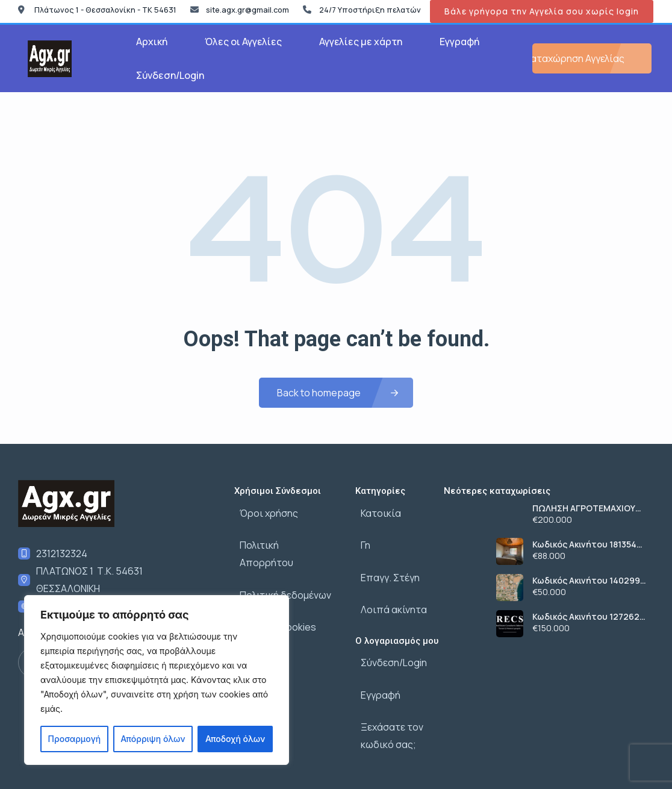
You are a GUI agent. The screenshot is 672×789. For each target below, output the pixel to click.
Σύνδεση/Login (170, 75)
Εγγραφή (459, 42)
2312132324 (62, 554)
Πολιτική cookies (272, 590)
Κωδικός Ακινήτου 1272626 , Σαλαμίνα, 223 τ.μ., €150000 (589, 617)
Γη (360, 537)
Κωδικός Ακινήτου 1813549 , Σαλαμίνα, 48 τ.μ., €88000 (589, 544)
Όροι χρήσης (263, 510)
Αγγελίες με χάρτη (361, 42)
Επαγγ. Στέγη (385, 563)
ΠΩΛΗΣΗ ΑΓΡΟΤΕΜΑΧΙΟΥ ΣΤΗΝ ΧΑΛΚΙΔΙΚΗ (584, 508)
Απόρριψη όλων (153, 739)
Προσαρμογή (75, 739)
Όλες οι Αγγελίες (243, 42)
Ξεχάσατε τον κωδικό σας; (387, 699)
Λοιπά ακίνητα (388, 590)
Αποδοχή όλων (235, 739)
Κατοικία (375, 510)
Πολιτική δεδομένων (280, 563)
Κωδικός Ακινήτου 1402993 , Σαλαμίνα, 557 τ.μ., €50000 (589, 581)
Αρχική (152, 42)
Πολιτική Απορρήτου (282, 537)
